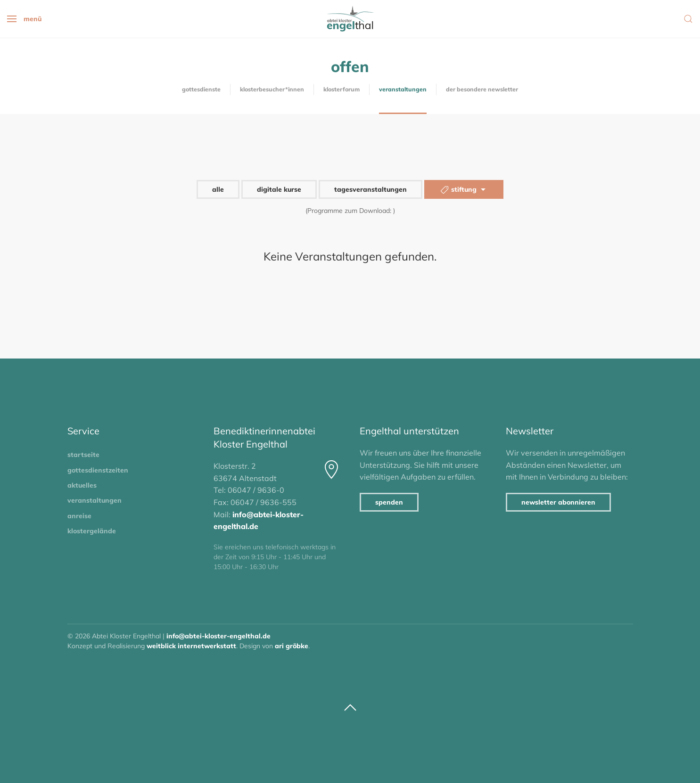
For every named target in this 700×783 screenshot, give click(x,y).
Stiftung (464, 190)
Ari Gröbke (292, 646)
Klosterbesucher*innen (272, 89)
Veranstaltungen (403, 89)
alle (218, 189)
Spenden (389, 502)
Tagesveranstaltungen (371, 189)
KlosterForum (342, 89)
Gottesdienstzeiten (98, 470)
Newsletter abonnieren (558, 502)
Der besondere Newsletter (482, 89)
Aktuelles (82, 485)
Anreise (79, 516)
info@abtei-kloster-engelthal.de (218, 636)
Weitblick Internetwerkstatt (191, 646)
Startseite (83, 455)
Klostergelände (92, 531)
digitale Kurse (279, 189)
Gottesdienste (201, 89)
